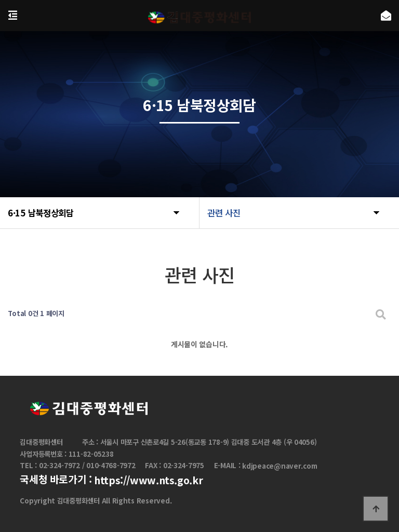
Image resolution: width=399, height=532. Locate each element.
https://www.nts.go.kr (148, 480)
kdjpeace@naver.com (280, 466)
